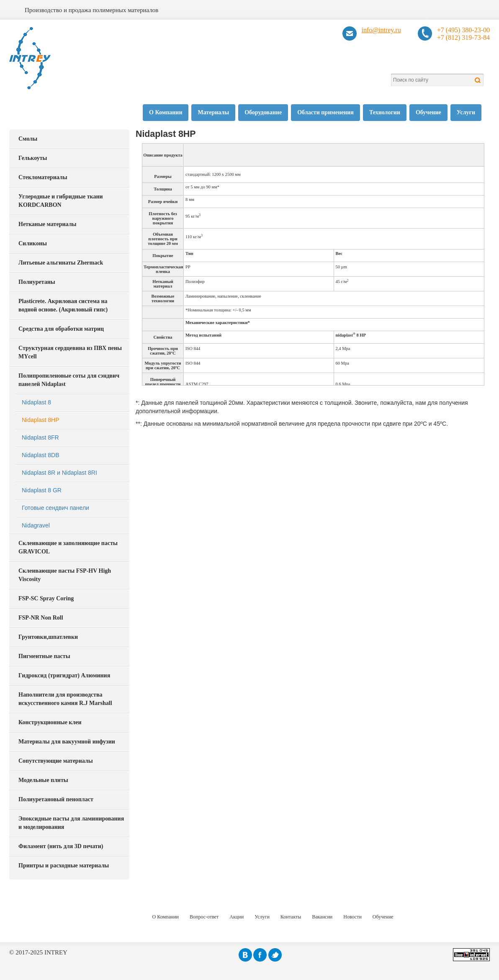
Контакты (291, 917)
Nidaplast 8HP (41, 420)
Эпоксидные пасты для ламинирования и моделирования (71, 823)
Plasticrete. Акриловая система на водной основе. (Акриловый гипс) (63, 305)
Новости (352, 917)
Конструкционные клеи (50, 722)
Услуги (466, 112)
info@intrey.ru (381, 30)
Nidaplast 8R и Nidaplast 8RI (59, 473)
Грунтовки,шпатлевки (48, 637)
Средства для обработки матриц (61, 329)
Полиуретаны (37, 282)
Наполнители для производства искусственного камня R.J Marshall (65, 699)
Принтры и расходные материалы (64, 866)
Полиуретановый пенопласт (56, 799)
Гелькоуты (33, 158)
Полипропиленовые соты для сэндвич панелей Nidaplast (69, 380)
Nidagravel (36, 525)
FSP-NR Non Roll (41, 618)
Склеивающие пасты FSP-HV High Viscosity (65, 575)
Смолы (28, 139)
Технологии (385, 112)
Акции (237, 917)
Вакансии (322, 917)
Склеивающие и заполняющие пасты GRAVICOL (68, 547)
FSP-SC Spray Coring (46, 598)
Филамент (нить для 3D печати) (61, 846)
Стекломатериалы (43, 177)
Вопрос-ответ (204, 917)
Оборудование (263, 112)
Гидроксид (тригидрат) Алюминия (64, 675)
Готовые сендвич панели (55, 508)
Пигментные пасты (44, 656)
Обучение (428, 112)
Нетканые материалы (47, 224)
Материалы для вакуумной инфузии (67, 742)
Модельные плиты (43, 780)
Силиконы (33, 243)
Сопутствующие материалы (56, 761)
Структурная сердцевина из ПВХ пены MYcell (70, 352)
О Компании (166, 112)
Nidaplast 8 (36, 402)
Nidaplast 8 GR (42, 490)
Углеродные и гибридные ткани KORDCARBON (61, 201)
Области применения (325, 112)
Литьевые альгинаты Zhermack (61, 263)
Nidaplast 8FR (40, 437)
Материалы (213, 112)
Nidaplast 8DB (41, 455)
